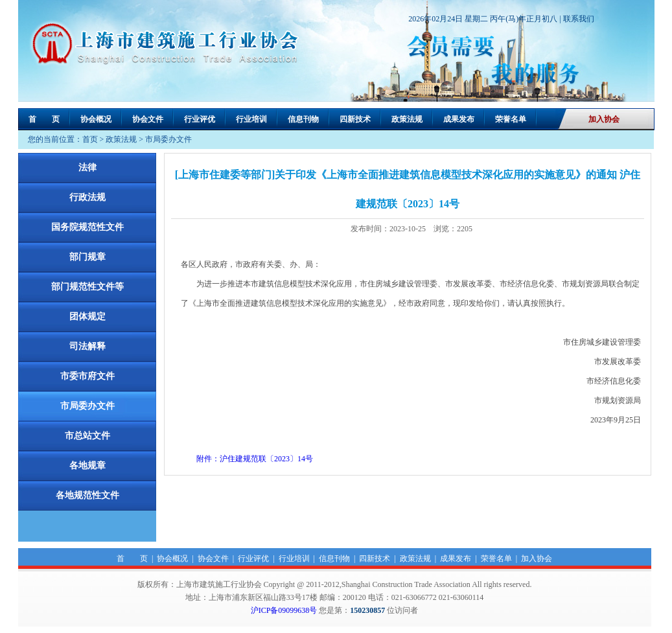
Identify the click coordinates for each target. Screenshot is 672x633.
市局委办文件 (168, 139)
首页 (90, 139)
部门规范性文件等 (87, 287)
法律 (87, 167)
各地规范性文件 (87, 495)
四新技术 (355, 119)
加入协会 (604, 119)
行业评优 (200, 119)
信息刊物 (303, 119)
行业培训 (251, 119)
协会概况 (96, 119)
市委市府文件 (87, 376)
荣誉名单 (511, 119)
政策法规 (407, 119)
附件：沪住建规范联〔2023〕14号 (255, 459)
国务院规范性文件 (87, 227)
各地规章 (87, 466)
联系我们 (579, 19)
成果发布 (459, 119)
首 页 (44, 119)
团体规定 (87, 316)
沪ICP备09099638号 (284, 610)
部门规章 (87, 257)
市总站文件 (87, 436)
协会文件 (148, 119)
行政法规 (87, 197)
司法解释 (87, 346)
